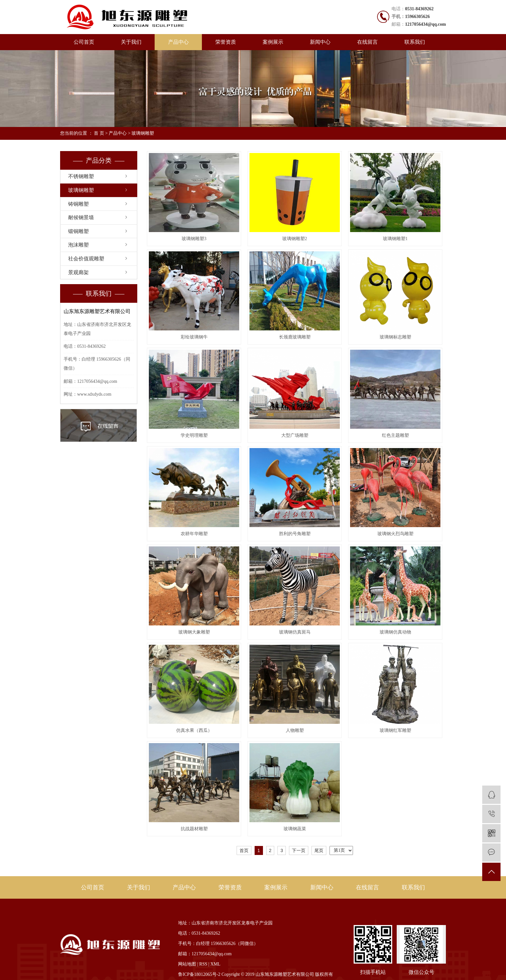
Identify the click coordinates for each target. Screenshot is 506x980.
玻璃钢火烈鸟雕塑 (395, 534)
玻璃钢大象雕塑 (194, 632)
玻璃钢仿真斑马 (295, 632)
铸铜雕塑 (78, 204)
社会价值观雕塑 (86, 259)
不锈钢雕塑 (81, 176)
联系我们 (415, 42)
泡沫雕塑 (78, 245)
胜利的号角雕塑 (295, 534)
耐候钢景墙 (81, 217)
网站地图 (187, 964)
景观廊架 (78, 272)
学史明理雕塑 (194, 435)
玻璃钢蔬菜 (295, 829)
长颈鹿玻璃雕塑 (295, 337)
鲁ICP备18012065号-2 (199, 974)
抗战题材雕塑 (194, 829)
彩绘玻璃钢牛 (194, 337)
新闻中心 (320, 42)
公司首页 (84, 42)
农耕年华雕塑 (194, 534)
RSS (203, 964)
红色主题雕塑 (395, 435)
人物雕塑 (295, 730)
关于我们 (131, 42)
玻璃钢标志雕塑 (395, 337)
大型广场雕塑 (295, 435)
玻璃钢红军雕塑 (395, 730)
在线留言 (367, 42)
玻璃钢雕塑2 (295, 239)
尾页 (319, 850)
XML (216, 964)
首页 (244, 850)
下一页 (299, 850)
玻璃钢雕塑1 (395, 239)
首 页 (99, 133)
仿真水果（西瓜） (194, 730)
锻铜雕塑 (78, 231)
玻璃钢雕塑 (143, 133)
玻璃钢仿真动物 (395, 632)
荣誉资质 (226, 42)
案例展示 (273, 42)
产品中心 (178, 42)
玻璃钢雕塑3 (194, 239)
